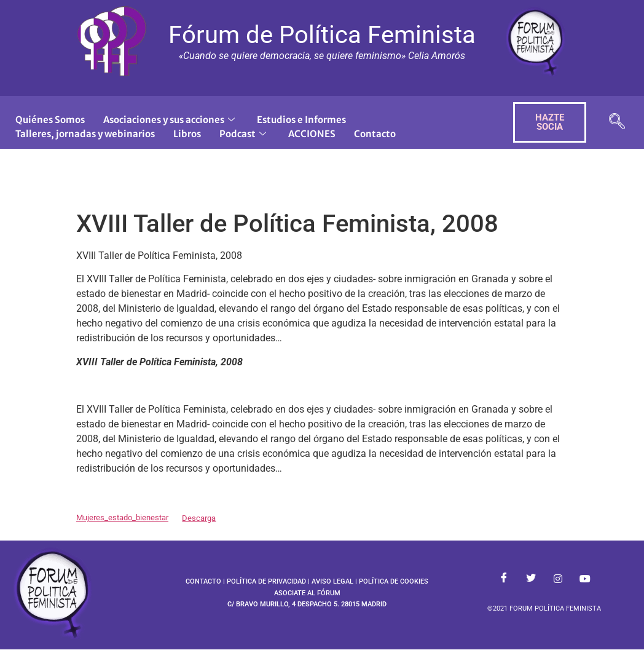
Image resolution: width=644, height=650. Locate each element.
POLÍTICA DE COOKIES (394, 581)
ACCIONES (312, 134)
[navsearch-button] (617, 123)
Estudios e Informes (301, 120)
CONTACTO (203, 581)
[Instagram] (558, 579)
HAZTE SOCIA (550, 122)
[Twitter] (531, 579)
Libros (187, 134)
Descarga (199, 518)
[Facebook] (504, 579)
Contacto (375, 134)
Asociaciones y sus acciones (169, 120)
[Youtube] (585, 579)
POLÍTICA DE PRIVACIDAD (266, 581)
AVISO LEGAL (332, 581)
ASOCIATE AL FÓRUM (307, 593)
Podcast (243, 134)
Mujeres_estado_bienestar (122, 518)
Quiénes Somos (50, 120)
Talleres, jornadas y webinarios (85, 134)
